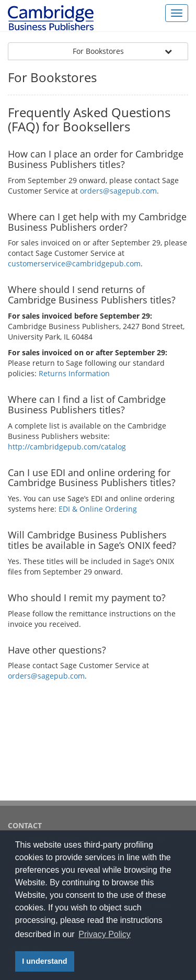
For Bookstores (98, 51)
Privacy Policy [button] (105, 934)
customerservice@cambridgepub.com (74, 263)
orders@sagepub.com (118, 191)
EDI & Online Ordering (98, 509)
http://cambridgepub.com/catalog (67, 447)
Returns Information (74, 373)
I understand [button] (44, 961)
